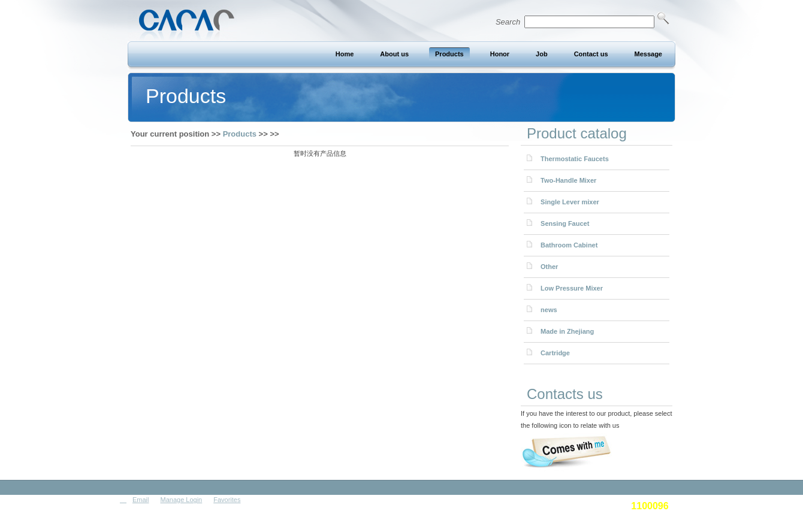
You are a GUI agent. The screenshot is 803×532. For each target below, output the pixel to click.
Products (240, 134)
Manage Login (182, 500)
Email (141, 500)
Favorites (227, 500)
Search (582, 22)
